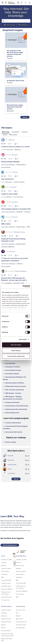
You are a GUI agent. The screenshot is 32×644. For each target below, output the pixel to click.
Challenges (4, 613)
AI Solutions (4, 616)
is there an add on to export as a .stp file (15, 147)
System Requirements (12, 413)
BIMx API (18, 616)
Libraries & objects (19, 182)
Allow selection (16, 351)
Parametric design (6, 583)
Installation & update (7, 560)
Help (25, 3)
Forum (3, 556)
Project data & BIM (6, 580)
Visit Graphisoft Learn (10, 545)
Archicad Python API (21, 622)
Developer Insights (21, 625)
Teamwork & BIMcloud (8, 247)
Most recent (6, 132)
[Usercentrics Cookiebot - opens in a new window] (23, 286)
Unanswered (15, 132)
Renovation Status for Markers (15, 383)
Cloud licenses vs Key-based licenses (17, 406)
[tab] (6, 132)
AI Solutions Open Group (15, 81)
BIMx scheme (6, 224)
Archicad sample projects (13, 423)
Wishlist (3, 628)
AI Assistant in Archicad (13, 367)
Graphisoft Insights (6, 610)
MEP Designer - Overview (13, 393)
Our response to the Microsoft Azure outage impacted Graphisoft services (15, 53)
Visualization (4, 574)
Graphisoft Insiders (6, 619)
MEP (17, 597)
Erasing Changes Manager (10, 162)
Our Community (18, 197)
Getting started (20, 565)
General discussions (7, 597)
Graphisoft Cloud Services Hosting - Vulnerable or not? (14, 240)
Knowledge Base (21, 556)
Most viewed (13, 135)
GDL (17, 613)
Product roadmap (11, 442)
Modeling (18, 150)
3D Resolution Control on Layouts (16, 386)
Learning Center (10, 363)
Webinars (4, 625)
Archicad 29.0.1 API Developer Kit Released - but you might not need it (14, 279)
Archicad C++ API (19, 283)
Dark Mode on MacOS (12, 374)
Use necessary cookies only (16, 356)
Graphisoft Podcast (6, 622)
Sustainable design (6, 586)
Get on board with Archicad (14, 432)
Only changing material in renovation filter (16, 209)
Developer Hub (20, 606)
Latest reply (5, 165)
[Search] (16, 21)
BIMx (29, 227)
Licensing (4, 562)
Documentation (6, 167)
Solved (5, 135)
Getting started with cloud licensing (16, 409)
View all (25, 117)
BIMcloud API (19, 619)
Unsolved (24, 132)
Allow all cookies (16, 345)
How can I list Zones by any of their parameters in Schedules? (15, 260)
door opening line (7, 179)
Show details (23, 339)
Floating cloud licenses (12, 402)
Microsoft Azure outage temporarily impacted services (15, 107)
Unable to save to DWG (9, 194)
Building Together (6, 606)
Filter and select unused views (15, 390)
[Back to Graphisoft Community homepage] (10, 3)
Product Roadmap (6, 631)
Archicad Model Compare (13, 370)
